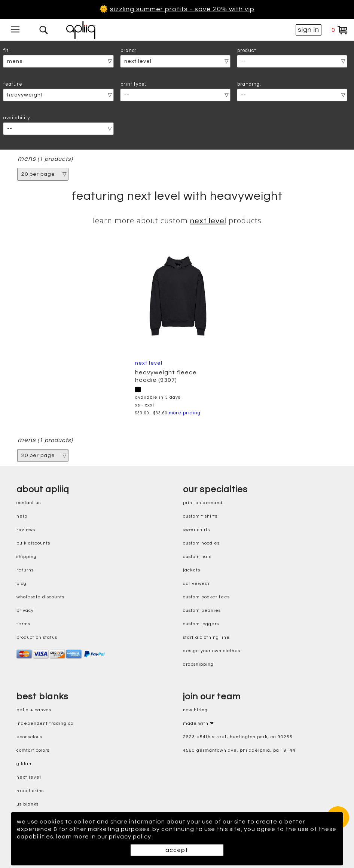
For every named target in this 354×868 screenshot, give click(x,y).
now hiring (195, 710)
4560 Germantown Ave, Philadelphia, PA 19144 (239, 750)
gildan (24, 764)
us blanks (28, 804)
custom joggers (201, 624)
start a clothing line (206, 637)
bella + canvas (34, 710)
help (22, 516)
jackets (192, 570)
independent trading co (45, 723)
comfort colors (33, 750)
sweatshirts (196, 530)
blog (22, 584)
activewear (196, 584)
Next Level (208, 221)
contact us (29, 503)
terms (23, 624)
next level (29, 777)
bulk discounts (33, 543)
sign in (309, 30)
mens (27, 159)
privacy (25, 611)
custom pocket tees (206, 597)
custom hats (197, 557)
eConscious (29, 737)
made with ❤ (199, 723)
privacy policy (150, 837)
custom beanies (202, 611)
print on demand (203, 503)
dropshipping (198, 664)
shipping (27, 557)
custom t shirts (200, 516)
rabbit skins (30, 791)
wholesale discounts (40, 597)
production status (37, 637)
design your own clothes (212, 651)
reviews (26, 530)
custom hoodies (201, 543)
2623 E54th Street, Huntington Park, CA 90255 (238, 737)
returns (25, 570)
